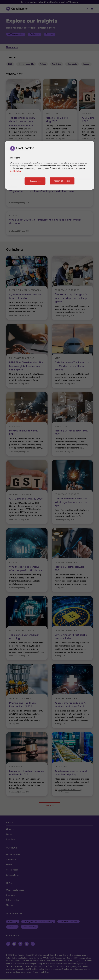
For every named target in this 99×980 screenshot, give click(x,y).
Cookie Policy (15, 171)
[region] (50, 165)
